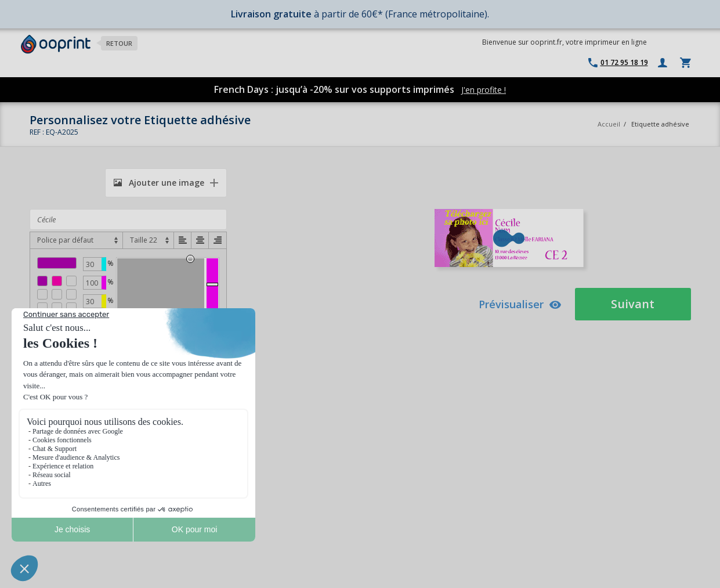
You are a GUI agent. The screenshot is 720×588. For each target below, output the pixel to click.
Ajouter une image (159, 183)
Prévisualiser (520, 304)
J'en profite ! (484, 90)
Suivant (633, 304)
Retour (119, 43)
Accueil (609, 124)
